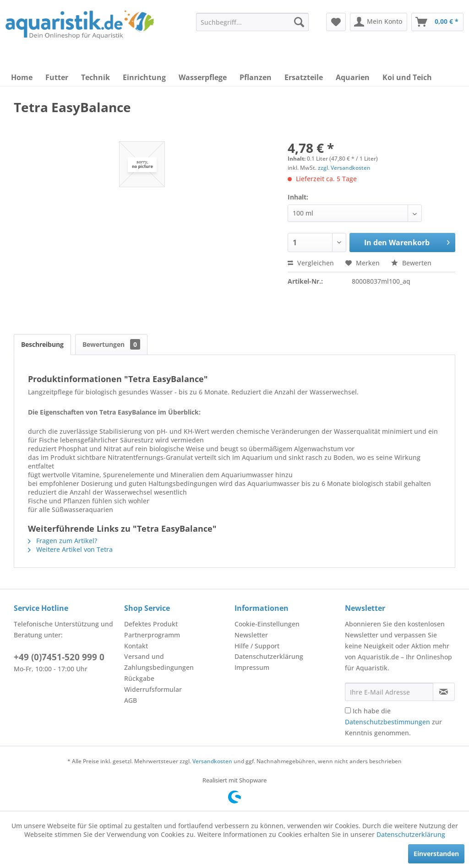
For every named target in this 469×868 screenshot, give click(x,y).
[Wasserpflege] (203, 77)
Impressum (252, 667)
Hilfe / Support (257, 646)
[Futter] (57, 77)
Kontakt (136, 646)
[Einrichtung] (144, 77)
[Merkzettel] (336, 22)
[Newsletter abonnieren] (444, 692)
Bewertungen (111, 344)
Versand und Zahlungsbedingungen (159, 662)
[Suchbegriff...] (252, 22)
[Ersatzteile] (304, 77)
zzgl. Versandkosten (344, 168)
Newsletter (251, 635)
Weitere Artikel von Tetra (70, 549)
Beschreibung (42, 344)
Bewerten (411, 263)
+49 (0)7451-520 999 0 (59, 657)
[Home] (22, 77)
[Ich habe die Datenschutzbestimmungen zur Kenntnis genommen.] (348, 710)
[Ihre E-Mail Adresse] (389, 692)
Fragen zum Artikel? (63, 541)
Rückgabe (139, 678)
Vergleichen (311, 263)
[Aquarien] (353, 77)
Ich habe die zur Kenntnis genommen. (393, 722)
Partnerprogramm (152, 635)
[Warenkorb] (437, 22)
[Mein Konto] (379, 22)
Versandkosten (212, 761)
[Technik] (95, 77)
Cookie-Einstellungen (267, 624)
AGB (131, 700)
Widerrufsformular (153, 689)
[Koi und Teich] (407, 77)
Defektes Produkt (151, 624)
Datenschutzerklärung (269, 656)
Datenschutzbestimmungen (387, 722)
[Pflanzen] (256, 77)
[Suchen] (299, 22)
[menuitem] (252, 22)
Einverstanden (436, 854)
